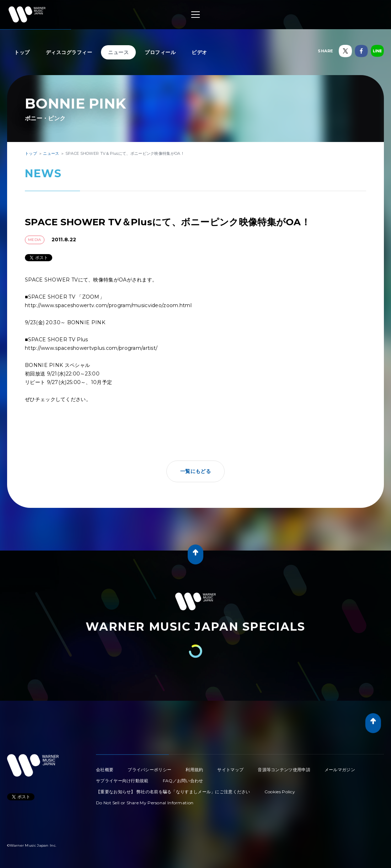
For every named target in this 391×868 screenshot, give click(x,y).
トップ (22, 52)
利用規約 (194, 770)
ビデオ (199, 52)
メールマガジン (340, 770)
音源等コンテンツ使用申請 (284, 770)
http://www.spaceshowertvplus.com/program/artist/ (91, 348)
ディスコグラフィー (69, 52)
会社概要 (105, 770)
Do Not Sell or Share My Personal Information (145, 803)
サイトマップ (230, 770)
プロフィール (160, 52)
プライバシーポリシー (149, 770)
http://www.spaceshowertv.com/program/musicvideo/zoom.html (108, 305)
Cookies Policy (280, 792)
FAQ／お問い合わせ (183, 781)
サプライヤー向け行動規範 (122, 781)
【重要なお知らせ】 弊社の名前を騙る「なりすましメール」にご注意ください (173, 792)
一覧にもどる (195, 471)
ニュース (118, 52)
